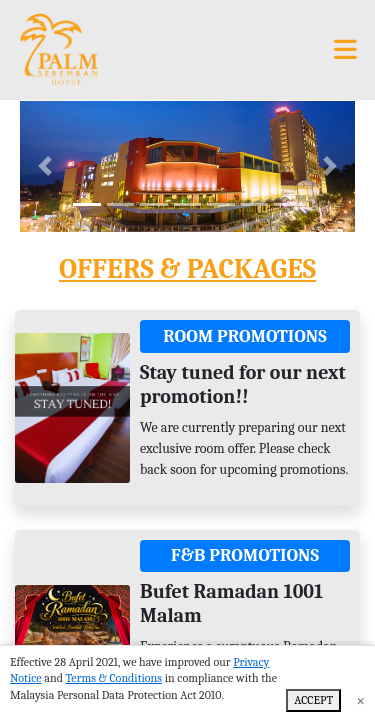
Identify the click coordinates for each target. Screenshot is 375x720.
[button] (45, 166)
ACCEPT (313, 700)
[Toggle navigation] (345, 50)
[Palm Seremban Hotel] (58, 50)
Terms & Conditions (114, 678)
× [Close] (360, 701)
